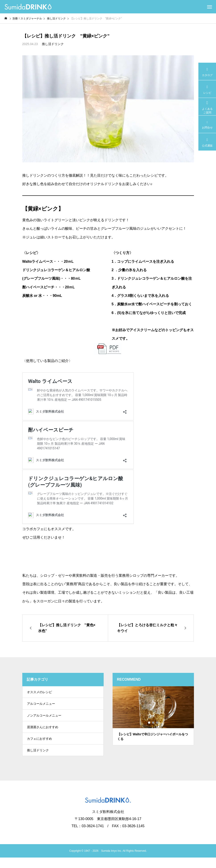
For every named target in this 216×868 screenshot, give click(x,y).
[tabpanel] (153, 716)
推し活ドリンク (53, 44)
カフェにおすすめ (39, 746)
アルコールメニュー (41, 706)
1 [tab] (149, 723)
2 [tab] (153, 723)
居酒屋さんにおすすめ (43, 733)
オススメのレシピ (39, 693)
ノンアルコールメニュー (44, 720)
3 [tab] (157, 723)
